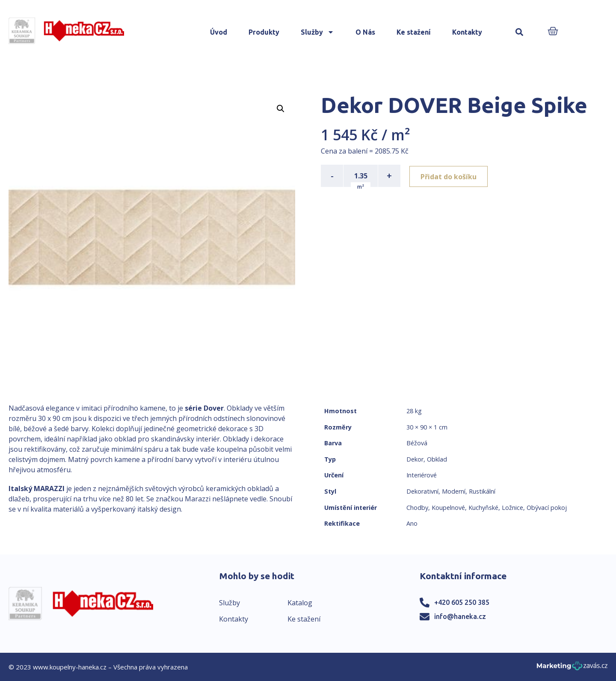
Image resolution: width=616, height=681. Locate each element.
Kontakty (467, 32)
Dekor (415, 459)
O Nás (365, 32)
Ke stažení (414, 32)
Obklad (437, 459)
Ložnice (512, 508)
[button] (519, 32)
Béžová (417, 443)
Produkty (264, 32)
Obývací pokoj (547, 508)
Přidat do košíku (450, 176)
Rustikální (482, 491)
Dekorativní (422, 491)
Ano (412, 523)
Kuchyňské (483, 508)
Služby (317, 32)
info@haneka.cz (460, 616)
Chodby (417, 508)
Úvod (219, 32)
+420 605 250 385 (462, 602)
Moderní (454, 491)
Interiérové (422, 475)
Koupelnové (448, 508)
